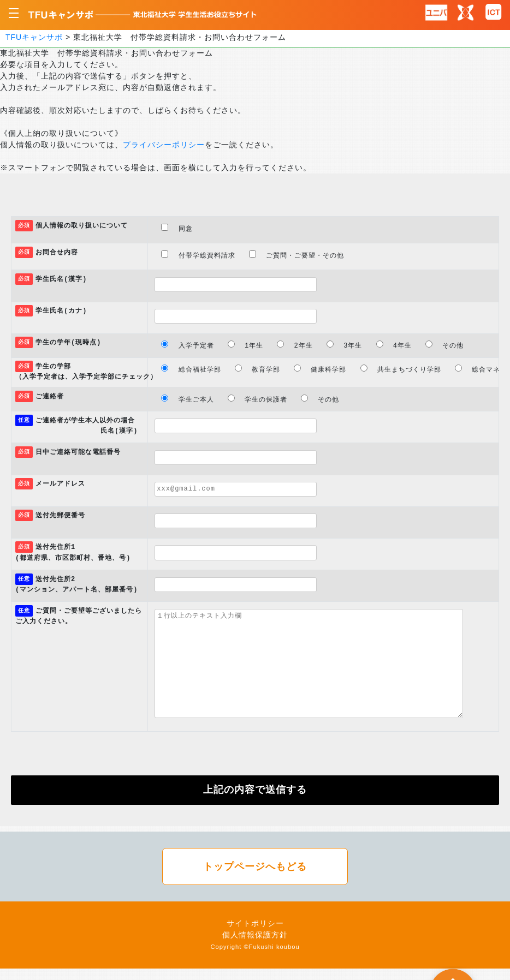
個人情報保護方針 (255, 935)
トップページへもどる (255, 867)
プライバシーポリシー (164, 145)
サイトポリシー (255, 923)
